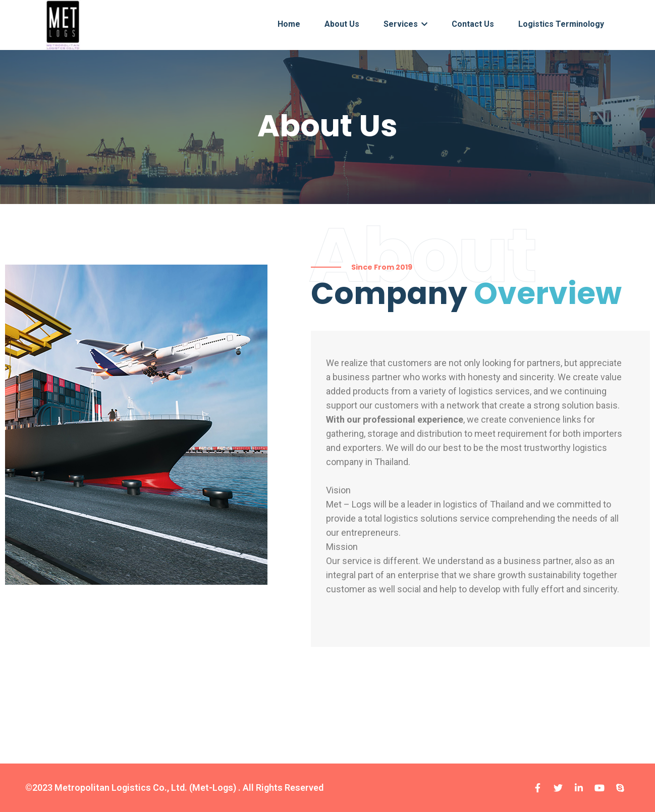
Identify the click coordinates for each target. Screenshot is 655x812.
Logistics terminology (561, 24)
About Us (342, 24)
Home (289, 24)
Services (405, 24)
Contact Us (473, 24)
